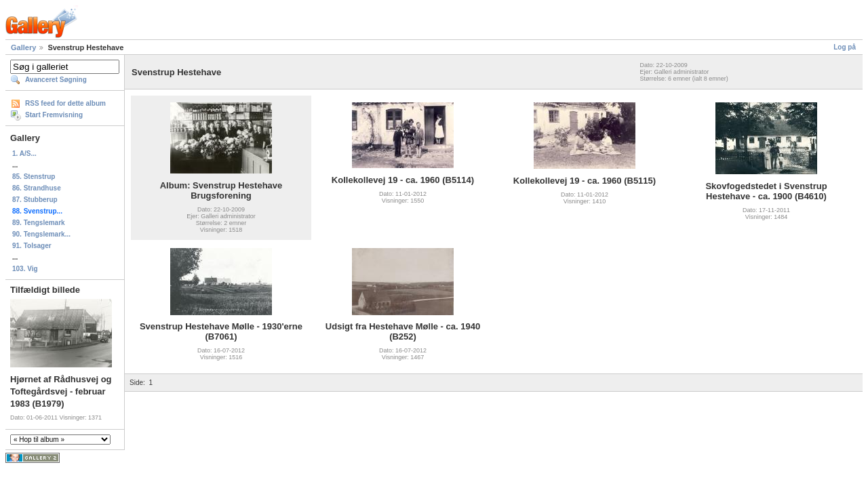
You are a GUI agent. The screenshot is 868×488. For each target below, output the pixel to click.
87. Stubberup (35, 200)
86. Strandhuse (37, 188)
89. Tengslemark (39, 223)
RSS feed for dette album (65, 103)
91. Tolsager (32, 246)
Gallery (23, 47)
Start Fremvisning (54, 115)
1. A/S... (24, 154)
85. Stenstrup (34, 177)
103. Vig (25, 269)
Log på (845, 47)
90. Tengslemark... (41, 234)
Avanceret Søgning (56, 80)
